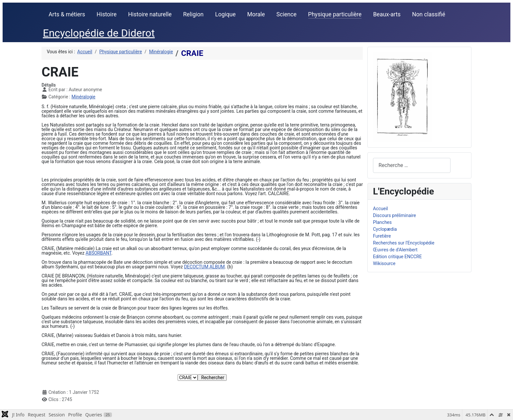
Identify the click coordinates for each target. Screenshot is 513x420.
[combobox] (412, 165)
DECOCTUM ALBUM (204, 267)
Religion (194, 14)
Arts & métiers (67, 14)
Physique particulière (335, 14)
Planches (382, 222)
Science (287, 14)
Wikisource (384, 263)
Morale (256, 14)
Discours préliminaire (394, 215)
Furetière (382, 236)
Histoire (106, 14)
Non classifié (429, 14)
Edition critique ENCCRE (397, 257)
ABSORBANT (99, 253)
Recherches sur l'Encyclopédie (404, 243)
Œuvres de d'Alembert (395, 250)
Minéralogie (83, 97)
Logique (226, 14)
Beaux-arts (387, 14)
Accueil (380, 209)
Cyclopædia (385, 229)
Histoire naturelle (150, 14)
